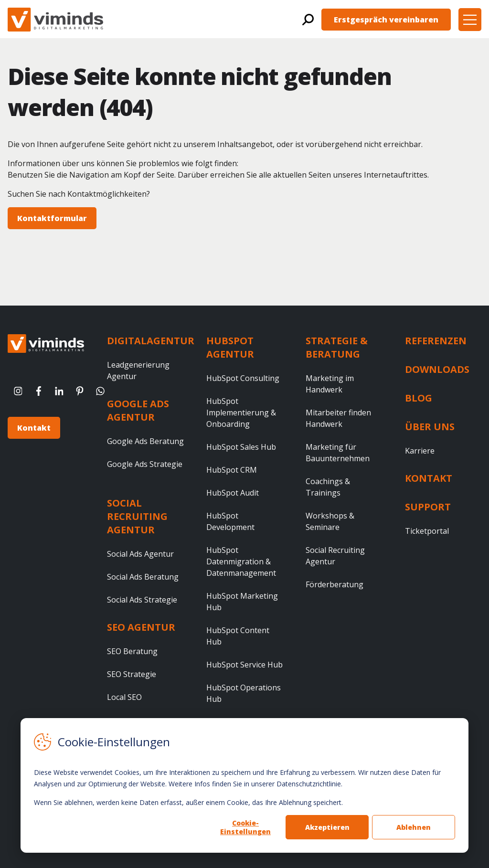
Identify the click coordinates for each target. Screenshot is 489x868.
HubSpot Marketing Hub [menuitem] (242, 602)
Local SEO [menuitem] (124, 697)
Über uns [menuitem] (430, 427)
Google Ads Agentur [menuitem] (138, 410)
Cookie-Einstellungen (245, 827)
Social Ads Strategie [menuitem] (142, 600)
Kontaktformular (52, 218)
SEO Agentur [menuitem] (141, 627)
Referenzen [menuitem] (436, 341)
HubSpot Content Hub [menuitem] (238, 636)
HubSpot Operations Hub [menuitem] (244, 693)
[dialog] (244, 785)
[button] (470, 20)
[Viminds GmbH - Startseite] (55, 20)
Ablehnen (414, 827)
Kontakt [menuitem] (429, 478)
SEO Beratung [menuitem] (132, 651)
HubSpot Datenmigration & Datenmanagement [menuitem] (241, 561)
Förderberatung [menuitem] (335, 584)
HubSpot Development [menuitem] (230, 521)
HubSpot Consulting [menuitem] (243, 378)
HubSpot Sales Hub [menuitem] (241, 447)
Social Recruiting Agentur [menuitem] (137, 516)
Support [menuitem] (428, 507)
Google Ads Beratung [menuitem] (145, 441)
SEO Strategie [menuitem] (132, 674)
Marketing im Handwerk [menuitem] (330, 384)
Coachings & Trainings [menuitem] (328, 487)
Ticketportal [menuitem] (427, 531)
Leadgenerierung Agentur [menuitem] (138, 370)
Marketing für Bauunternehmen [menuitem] (338, 453)
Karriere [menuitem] (420, 451)
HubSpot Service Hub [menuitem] (244, 665)
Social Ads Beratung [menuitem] (143, 577)
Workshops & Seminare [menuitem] (330, 521)
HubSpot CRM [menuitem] (232, 470)
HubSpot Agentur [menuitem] (230, 347)
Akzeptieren (327, 827)
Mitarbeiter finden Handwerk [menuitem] (338, 418)
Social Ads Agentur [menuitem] (140, 554)
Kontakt (34, 428)
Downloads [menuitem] (437, 369)
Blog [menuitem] (419, 398)
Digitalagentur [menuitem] (151, 341)
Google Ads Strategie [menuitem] (145, 464)
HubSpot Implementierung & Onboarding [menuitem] (241, 413)
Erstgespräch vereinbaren (386, 20)
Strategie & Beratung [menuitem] (337, 347)
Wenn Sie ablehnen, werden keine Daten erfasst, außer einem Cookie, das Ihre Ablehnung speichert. (188, 802)
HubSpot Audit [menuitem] (233, 493)
